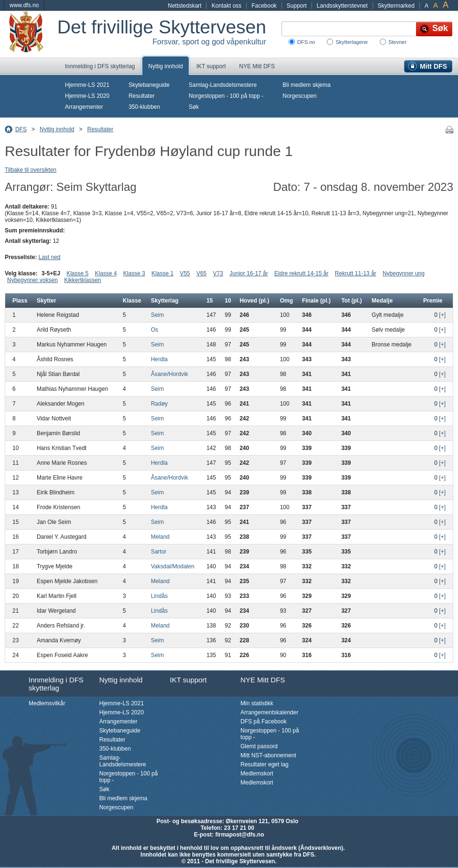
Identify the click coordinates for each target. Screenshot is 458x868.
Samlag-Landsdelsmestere (223, 85)
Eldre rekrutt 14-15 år (301, 273)
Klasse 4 (106, 273)
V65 (202, 273)
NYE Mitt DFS (257, 66)
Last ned (50, 257)
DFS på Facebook (264, 722)
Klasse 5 (77, 273)
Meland (160, 537)
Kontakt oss (226, 6)
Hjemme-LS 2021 (87, 85)
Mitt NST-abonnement (268, 755)
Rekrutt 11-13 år (356, 273)
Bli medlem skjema (307, 85)
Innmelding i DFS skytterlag (100, 66)
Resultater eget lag (265, 764)
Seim (157, 315)
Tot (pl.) (351, 301)
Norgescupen (299, 96)
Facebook (264, 6)
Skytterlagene (351, 42)
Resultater (141, 96)
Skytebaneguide (149, 85)
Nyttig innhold (166, 66)
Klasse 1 (163, 273)
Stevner (397, 42)
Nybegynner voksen (32, 280)
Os (154, 330)
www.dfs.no (24, 5)
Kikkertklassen (82, 280)
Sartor (159, 552)
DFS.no (306, 42)
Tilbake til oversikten (31, 170)
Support (297, 6)
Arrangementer (84, 107)
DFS (21, 129)
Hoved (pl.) (254, 301)
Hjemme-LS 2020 (87, 96)
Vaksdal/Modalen (172, 566)
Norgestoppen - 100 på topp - (226, 96)
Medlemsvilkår (47, 703)
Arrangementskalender (269, 712)
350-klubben (144, 107)
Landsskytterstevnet (342, 6)
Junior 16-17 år (249, 273)
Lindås (159, 596)
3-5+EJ (51, 273)
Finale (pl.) (316, 301)
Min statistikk (257, 703)
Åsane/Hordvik (169, 374)
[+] (442, 315)
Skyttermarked (396, 6)
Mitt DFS (433, 66)
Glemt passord (259, 746)
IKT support (211, 66)
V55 (185, 273)
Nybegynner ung (404, 273)
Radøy (159, 404)
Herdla (159, 359)
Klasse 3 (134, 273)
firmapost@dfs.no (239, 835)
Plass (20, 301)
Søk (193, 107)
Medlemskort (257, 774)
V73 (218, 273)
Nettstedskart (185, 6)
